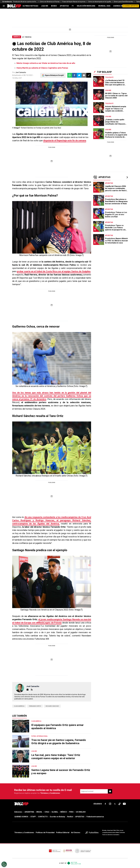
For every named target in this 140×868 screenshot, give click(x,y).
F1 (73, 6)
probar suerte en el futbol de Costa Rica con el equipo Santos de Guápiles (54, 271)
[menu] (4, 6)
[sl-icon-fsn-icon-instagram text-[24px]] (110, 804)
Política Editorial (63, 833)
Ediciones (18, 812)
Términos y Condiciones (50, 793)
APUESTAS (64, 6)
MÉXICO (64, 812)
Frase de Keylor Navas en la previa (74, 2)
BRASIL (39, 812)
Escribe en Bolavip (57, 817)
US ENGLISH (81, 812)
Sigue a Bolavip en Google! (54, 75)
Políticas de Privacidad (45, 833)
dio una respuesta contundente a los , (52, 520)
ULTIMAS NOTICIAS (30, 6)
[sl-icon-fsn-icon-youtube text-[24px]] (124, 804)
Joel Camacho (21, 72)
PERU (71, 812)
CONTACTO (43, 817)
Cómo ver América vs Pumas (50, 2)
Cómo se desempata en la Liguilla (100, 2)
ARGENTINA (29, 812)
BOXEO (54, 6)
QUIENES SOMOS (21, 817)
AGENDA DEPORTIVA (122, 6)
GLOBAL (55, 812)
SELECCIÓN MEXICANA (86, 6)
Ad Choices (76, 833)
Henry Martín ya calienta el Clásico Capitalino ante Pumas (42, 68)
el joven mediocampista (52, 621)
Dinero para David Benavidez (124, 2)
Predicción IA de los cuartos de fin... (25, 2)
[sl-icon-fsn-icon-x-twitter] (115, 804)
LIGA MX (45, 6)
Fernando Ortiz (35, 706)
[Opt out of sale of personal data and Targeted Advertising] (4, 864)
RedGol (70, 817)
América (28, 37)
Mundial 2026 (104, 6)
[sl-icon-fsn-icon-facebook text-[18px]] (105, 804)
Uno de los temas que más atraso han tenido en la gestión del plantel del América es (52, 396)
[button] (74, 75)
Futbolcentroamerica (95, 817)
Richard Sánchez (52, 706)
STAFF (33, 817)
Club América (19, 706)
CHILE (47, 812)
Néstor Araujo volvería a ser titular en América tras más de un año (46, 63)
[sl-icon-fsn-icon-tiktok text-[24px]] (120, 804)
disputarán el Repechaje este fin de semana (65, 140)
